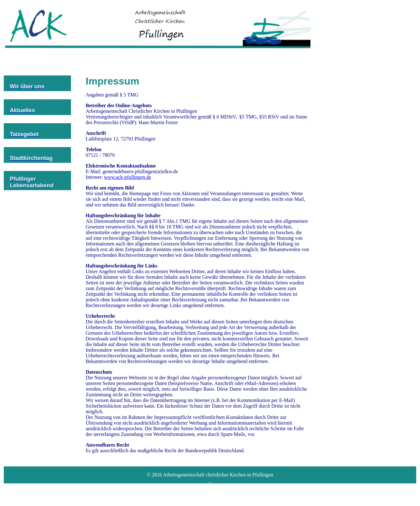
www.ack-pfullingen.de (128, 177)
